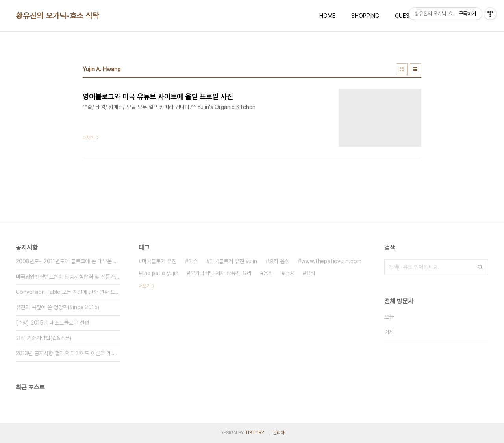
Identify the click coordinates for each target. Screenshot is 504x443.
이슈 (193, 261)
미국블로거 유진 (159, 261)
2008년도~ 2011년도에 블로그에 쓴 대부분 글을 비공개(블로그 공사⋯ (68, 261)
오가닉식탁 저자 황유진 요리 (221, 273)
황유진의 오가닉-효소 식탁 (57, 16)
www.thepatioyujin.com (331, 261)
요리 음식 (279, 261)
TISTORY (255, 433)
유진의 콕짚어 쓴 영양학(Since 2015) (57, 307)
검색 (480, 267)
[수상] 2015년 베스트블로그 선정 (52, 323)
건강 (289, 273)
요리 (311, 273)
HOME (327, 16)
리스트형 (415, 69)
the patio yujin (160, 273)
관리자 (279, 433)
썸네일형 (402, 69)
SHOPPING (365, 16)
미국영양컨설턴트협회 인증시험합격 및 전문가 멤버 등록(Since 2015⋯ (68, 277)
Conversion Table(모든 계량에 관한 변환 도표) (68, 292)
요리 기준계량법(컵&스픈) (44, 338)
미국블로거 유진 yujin (233, 261)
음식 (268, 273)
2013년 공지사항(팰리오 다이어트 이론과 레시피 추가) (68, 353)
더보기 (145, 286)
